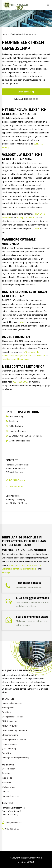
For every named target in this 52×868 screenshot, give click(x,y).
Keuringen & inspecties (12, 703)
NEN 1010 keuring (10, 721)
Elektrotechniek (16, 426)
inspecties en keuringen (20, 565)
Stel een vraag (8, 787)
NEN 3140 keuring (10, 726)
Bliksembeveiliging (10, 735)
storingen (7, 572)
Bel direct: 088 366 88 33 (26, 99)
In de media (7, 778)
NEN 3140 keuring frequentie (15, 730)
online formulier (23, 625)
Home (5, 34)
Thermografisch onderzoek (14, 739)
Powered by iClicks (34, 858)
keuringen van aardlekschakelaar (29, 355)
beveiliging (37, 565)
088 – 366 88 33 (21, 382)
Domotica (6, 753)
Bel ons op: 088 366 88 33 (28, 587)
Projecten (6, 773)
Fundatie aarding (9, 744)
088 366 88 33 (16, 486)
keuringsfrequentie (26, 217)
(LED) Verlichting (16, 416)
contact (35, 228)
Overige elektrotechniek (13, 717)
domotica (17, 569)
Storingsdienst (9, 708)
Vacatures (7, 782)
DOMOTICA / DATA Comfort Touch (25, 436)
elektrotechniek (30, 569)
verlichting (7, 569)
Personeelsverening (11, 796)
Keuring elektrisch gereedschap (16, 758)
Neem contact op (26, 92)
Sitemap (22, 862)
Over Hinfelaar (8, 769)
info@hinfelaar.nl (17, 480)
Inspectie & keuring (17, 431)
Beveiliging (13, 421)
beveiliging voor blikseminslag (16, 359)
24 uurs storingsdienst (19, 441)
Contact (6, 791)
